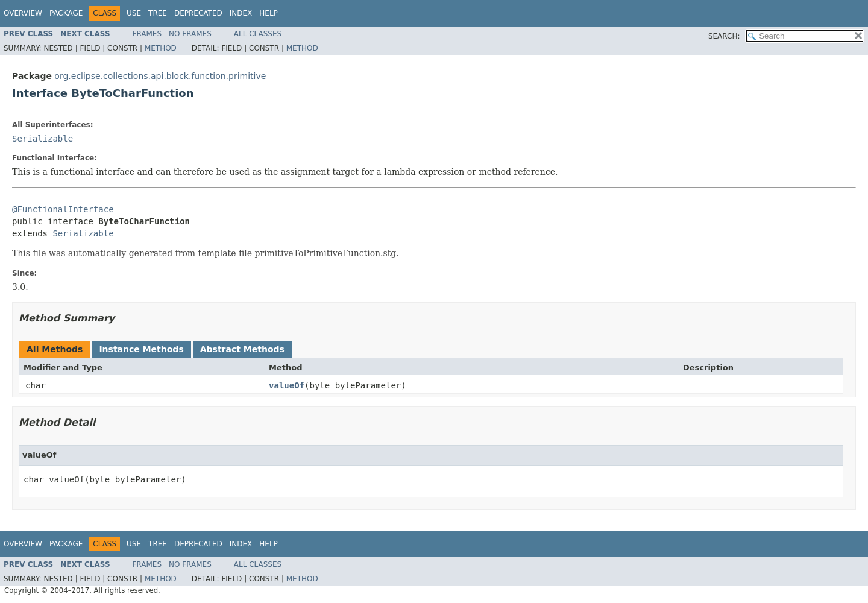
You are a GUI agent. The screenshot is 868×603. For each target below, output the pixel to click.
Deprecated (198, 13)
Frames (147, 34)
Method (161, 48)
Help (269, 13)
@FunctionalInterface (63, 209)
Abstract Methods (242, 349)
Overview (23, 13)
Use (134, 13)
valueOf (287, 385)
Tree (158, 13)
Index (241, 13)
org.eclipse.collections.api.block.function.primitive (160, 76)
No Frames (190, 34)
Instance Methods (141, 349)
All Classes (258, 34)
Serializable (42, 139)
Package (66, 13)
